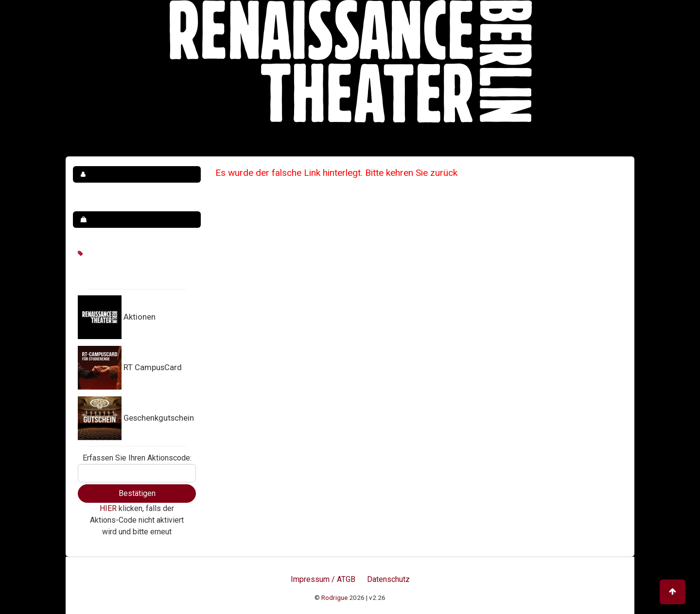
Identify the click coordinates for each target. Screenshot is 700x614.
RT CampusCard (153, 367)
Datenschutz (388, 579)
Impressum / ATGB (323, 579)
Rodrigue (334, 597)
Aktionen (140, 317)
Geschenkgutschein (159, 418)
